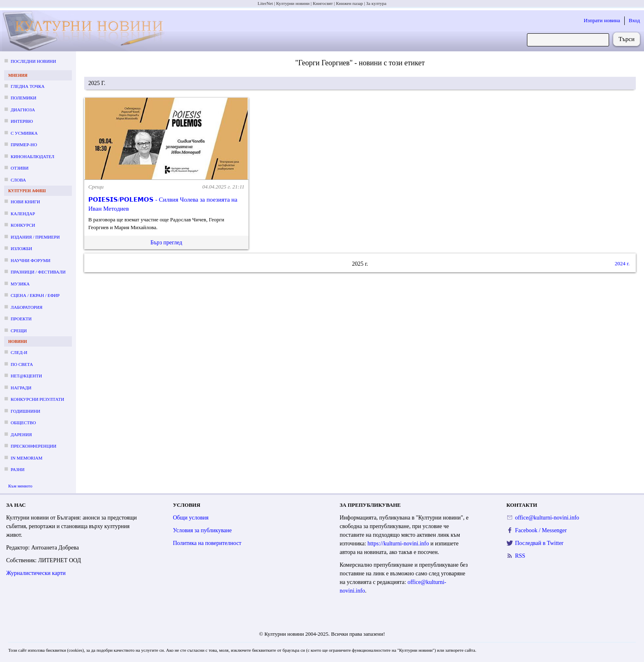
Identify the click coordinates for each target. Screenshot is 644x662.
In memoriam (26, 458)
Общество (23, 423)
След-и (19, 352)
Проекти (21, 319)
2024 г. (622, 263)
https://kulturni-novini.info (398, 544)
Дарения (21, 434)
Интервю (22, 121)
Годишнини (25, 411)
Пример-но (24, 145)
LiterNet (265, 3)
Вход (634, 20)
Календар (23, 214)
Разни (18, 469)
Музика (20, 284)
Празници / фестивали (38, 272)
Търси (627, 39)
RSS (520, 556)
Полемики (24, 98)
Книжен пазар (350, 3)
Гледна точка (28, 86)
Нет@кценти (26, 376)
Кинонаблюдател (32, 156)
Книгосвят (323, 3)
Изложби (21, 248)
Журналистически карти (36, 573)
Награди (21, 388)
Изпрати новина (602, 20)
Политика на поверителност (207, 543)
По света (22, 364)
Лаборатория (26, 307)
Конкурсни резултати (37, 399)
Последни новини (33, 61)
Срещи (19, 331)
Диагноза (23, 110)
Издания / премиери (35, 237)
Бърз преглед (166, 243)
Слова (18, 180)
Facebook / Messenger (541, 530)
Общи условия (191, 518)
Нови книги (25, 202)
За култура (376, 3)
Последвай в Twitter (539, 543)
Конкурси (23, 225)
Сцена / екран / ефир (35, 295)
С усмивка (24, 133)
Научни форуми (31, 260)
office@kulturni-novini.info (547, 518)
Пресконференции (33, 446)
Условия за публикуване (202, 530)
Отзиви (20, 168)
